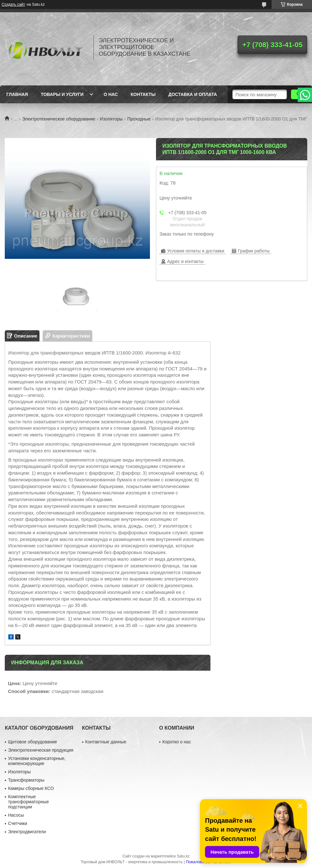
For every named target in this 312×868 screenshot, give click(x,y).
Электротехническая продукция (41, 750)
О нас (111, 94)
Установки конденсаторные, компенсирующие (37, 761)
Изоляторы (111, 119)
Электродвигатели (27, 832)
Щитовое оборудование (32, 742)
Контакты (143, 94)
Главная (17, 94)
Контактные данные (106, 742)
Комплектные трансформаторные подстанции (28, 802)
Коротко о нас (177, 742)
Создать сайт (13, 4)
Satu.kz (183, 856)
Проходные (139, 119)
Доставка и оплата (193, 94)
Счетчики (18, 823)
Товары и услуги (62, 94)
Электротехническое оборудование (59, 119)
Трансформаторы (26, 780)
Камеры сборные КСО (31, 788)
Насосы (16, 815)
